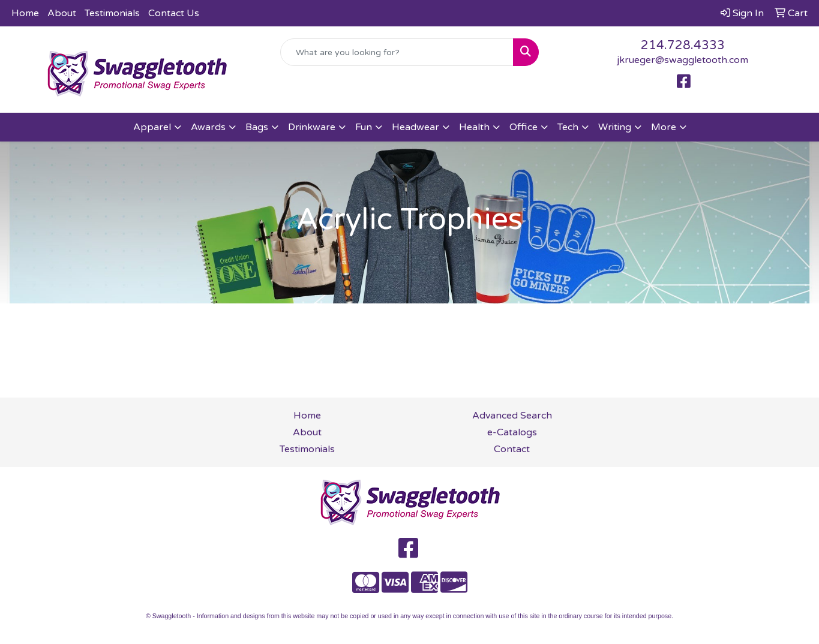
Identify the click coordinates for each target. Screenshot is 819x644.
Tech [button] (568, 127)
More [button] (664, 127)
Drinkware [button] (312, 127)
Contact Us (174, 13)
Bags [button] (257, 127)
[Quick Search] (397, 52)
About (62, 13)
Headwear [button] (415, 127)
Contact (512, 449)
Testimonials (112, 13)
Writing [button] (615, 127)
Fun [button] (364, 127)
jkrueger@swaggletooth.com (682, 60)
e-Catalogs (512, 432)
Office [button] (523, 127)
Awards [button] (208, 127)
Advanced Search (512, 416)
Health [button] (474, 127)
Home (25, 13)
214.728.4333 (683, 46)
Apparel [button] (152, 127)
